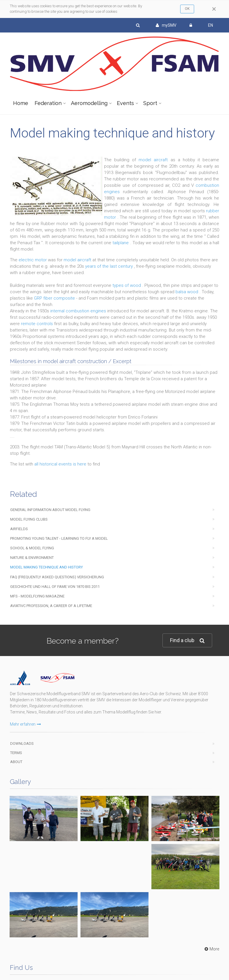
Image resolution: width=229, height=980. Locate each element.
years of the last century (110, 266)
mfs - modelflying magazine (37, 596)
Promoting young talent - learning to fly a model (59, 538)
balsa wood (187, 292)
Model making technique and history (46, 567)
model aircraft (154, 160)
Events (125, 103)
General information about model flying (50, 510)
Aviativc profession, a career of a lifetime (51, 606)
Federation (48, 103)
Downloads (22, 743)
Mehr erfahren (25, 724)
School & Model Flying (32, 548)
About (16, 762)
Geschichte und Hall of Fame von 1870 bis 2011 (55, 587)
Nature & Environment (32, 558)
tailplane (121, 243)
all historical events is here (61, 464)
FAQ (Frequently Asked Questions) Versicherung (57, 577)
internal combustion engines (79, 311)
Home (21, 103)
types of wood (127, 285)
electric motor (33, 260)
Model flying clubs (29, 519)
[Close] (214, 9)
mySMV (166, 25)
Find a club (187, 641)
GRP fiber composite (55, 298)
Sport (150, 103)
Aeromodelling (89, 103)
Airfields (19, 529)
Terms (16, 753)
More (211, 949)
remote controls (37, 324)
